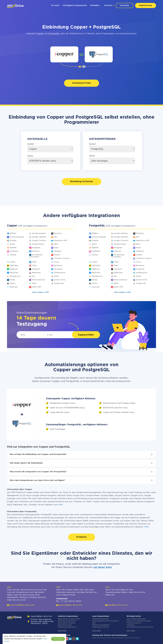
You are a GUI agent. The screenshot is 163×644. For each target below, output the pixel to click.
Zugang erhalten (86, 335)
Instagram (36, 248)
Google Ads (59, 283)
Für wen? (55, 5)
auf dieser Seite (103, 567)
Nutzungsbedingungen (136, 619)
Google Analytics (39, 233)
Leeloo (13, 262)
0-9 (138, 638)
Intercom (36, 251)
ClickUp (13, 255)
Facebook (58, 269)
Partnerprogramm (134, 623)
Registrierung (146, 5)
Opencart (14, 287)
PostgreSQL (54, 34)
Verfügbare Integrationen (75, 5)
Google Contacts (39, 241)
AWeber (13, 233)
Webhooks (36, 273)
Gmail (56, 276)
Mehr (61, 505)
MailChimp (14, 266)
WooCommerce (39, 280)
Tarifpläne (95, 5)
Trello (34, 262)
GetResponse (60, 273)
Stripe (56, 248)
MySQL (13, 280)
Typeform (36, 269)
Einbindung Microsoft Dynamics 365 (106, 622)
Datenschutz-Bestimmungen (139, 621)
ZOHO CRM (36, 287)
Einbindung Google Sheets (69, 619)
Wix (33, 276)
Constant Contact (62, 258)
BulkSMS (13, 248)
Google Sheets (38, 244)
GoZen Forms (60, 280)
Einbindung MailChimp (67, 627)
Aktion (30, 156)
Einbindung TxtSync (101, 627)
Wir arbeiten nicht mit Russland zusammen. (140, 628)
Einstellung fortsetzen (82, 182)
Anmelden (124, 5)
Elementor (58, 266)
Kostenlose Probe (82, 83)
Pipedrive (58, 233)
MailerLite (14, 269)
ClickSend (14, 251)
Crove (56, 262)
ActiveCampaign (17, 237)
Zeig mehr (62, 631)
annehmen (58, 639)
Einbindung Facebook (67, 621)
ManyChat (14, 273)
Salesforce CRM (60, 241)
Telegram (58, 251)
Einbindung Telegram (67, 623)
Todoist (57, 255)
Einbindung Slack (65, 625)
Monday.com (15, 276)
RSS (55, 237)
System (31, 144)
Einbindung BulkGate (101, 625)
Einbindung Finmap (100, 619)
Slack (56, 244)
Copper (40, 34)
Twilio (34, 266)
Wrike (34, 283)
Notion (13, 283)
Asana (12, 244)
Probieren (82, 537)
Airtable (13, 241)
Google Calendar (39, 237)
